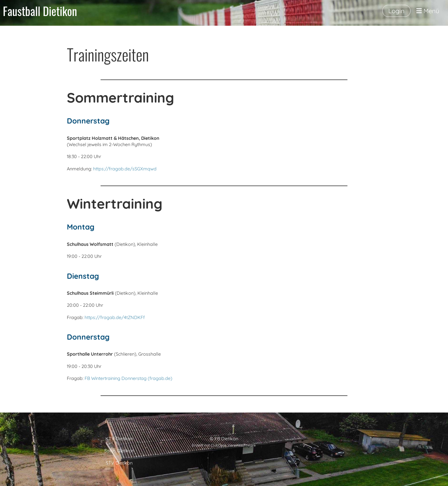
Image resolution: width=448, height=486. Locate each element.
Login (396, 11)
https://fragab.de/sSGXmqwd (125, 169)
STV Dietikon (119, 463)
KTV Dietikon (119, 439)
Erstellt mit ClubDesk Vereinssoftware (224, 445)
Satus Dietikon (119, 451)
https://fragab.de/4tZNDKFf (115, 317)
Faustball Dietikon (40, 11)
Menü (428, 11)
